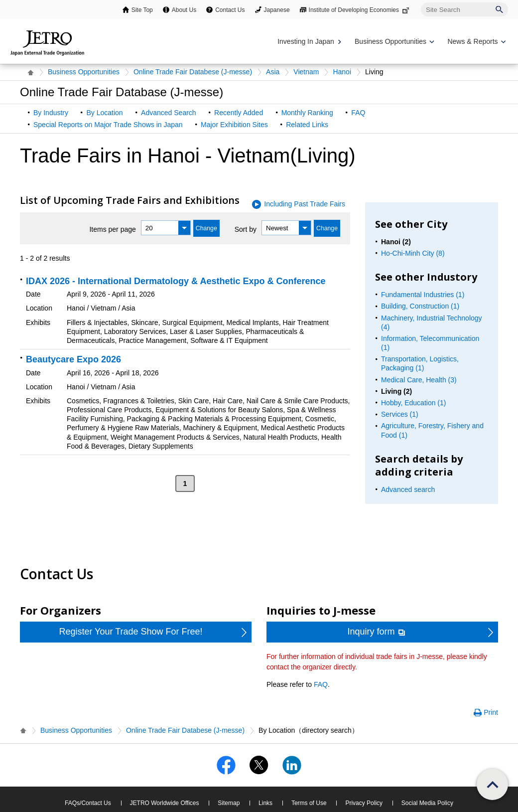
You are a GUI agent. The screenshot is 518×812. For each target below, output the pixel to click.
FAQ (358, 113)
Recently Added (239, 113)
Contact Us (230, 10)
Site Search (421, 2)
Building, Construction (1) (420, 306)
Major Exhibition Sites (234, 125)
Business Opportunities (84, 72)
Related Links (307, 125)
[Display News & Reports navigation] (475, 42)
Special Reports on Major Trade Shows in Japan (108, 125)
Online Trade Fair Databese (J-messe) (193, 72)
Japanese (277, 10)
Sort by (246, 229)
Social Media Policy (427, 803)
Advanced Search (169, 113)
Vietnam (306, 72)
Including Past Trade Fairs (305, 204)
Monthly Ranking (307, 113)
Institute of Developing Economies (360, 10)
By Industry (51, 113)
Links (265, 803)
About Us (184, 10)
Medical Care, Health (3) (419, 380)
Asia (273, 72)
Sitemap (229, 803)
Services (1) (400, 414)
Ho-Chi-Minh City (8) (413, 253)
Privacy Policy (364, 803)
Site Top (142, 10)
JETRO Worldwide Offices (165, 803)
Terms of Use (309, 803)
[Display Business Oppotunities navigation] (393, 42)
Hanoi (342, 72)
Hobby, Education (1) (413, 403)
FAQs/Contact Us (88, 803)
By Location (104, 113)
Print (491, 712)
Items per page (112, 229)
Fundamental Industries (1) (423, 295)
